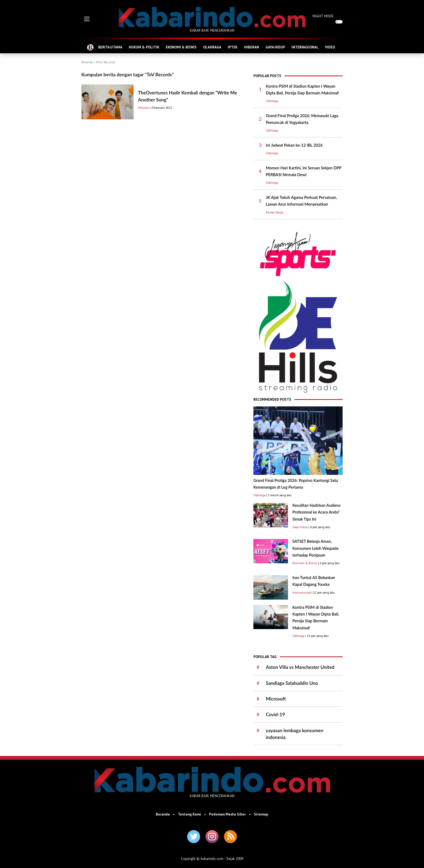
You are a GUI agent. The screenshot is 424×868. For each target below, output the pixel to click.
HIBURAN (252, 47)
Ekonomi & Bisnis (305, 563)
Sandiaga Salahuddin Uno (292, 683)
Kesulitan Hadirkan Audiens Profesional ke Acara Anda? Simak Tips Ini (316, 512)
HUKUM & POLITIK (144, 47)
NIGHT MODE (323, 16)
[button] (87, 19)
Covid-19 (275, 714)
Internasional (302, 592)
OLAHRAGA (212, 47)
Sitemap (261, 814)
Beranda (87, 62)
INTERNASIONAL (305, 47)
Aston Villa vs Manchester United (300, 667)
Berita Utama (274, 212)
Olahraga (272, 101)
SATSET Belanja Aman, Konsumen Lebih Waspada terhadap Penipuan (315, 548)
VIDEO (330, 47)
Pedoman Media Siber (227, 814)
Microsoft (276, 699)
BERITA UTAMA (110, 47)
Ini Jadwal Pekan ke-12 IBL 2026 (294, 145)
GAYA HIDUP (275, 47)
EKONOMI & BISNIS (181, 47)
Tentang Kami (189, 814)
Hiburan (143, 108)
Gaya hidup (300, 527)
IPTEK (233, 47)
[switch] (339, 22)
